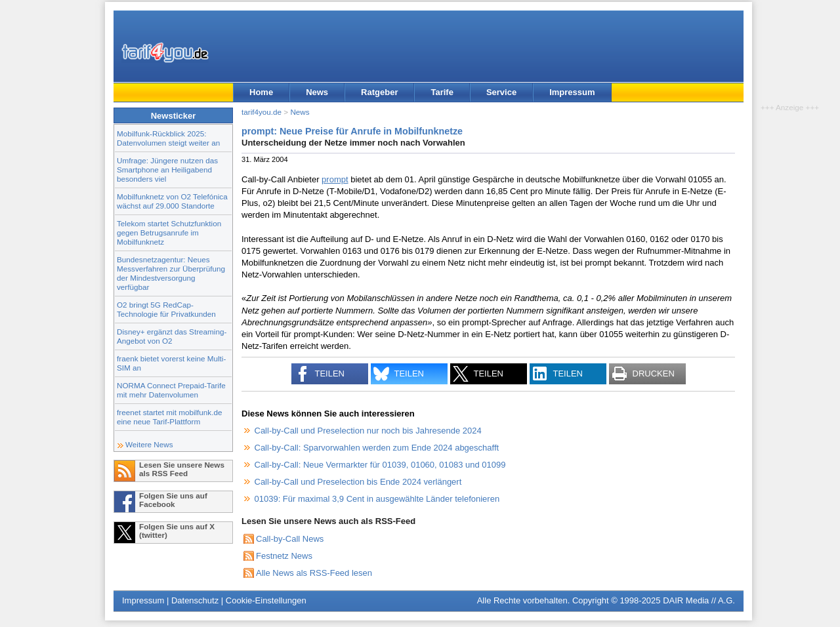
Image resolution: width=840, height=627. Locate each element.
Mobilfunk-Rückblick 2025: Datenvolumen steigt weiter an (168, 138)
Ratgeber (379, 92)
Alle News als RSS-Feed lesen (314, 573)
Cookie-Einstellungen (266, 600)
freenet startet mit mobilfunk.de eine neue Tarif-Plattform (169, 417)
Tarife (442, 92)
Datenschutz (195, 600)
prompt (335, 179)
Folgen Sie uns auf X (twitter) (177, 531)
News (317, 92)
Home (261, 92)
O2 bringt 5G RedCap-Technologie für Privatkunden (166, 309)
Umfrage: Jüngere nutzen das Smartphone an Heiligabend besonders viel (167, 170)
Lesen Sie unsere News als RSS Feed (182, 469)
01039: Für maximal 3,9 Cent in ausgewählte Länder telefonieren (377, 499)
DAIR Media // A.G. (699, 600)
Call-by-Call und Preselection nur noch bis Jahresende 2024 (368, 431)
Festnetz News (284, 556)
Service (501, 92)
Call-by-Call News (290, 539)
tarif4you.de (262, 112)
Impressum (572, 92)
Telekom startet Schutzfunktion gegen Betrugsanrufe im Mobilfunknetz (169, 233)
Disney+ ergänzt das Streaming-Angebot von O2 (172, 336)
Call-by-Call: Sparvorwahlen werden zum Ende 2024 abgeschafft (377, 448)
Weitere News (149, 444)
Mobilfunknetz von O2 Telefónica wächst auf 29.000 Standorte (172, 201)
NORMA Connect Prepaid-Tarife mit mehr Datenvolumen (171, 390)
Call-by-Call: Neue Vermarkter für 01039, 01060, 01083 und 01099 (380, 465)
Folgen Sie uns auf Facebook (173, 500)
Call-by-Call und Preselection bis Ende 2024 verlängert (358, 482)
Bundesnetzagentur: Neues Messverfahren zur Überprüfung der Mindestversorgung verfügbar (171, 273)
